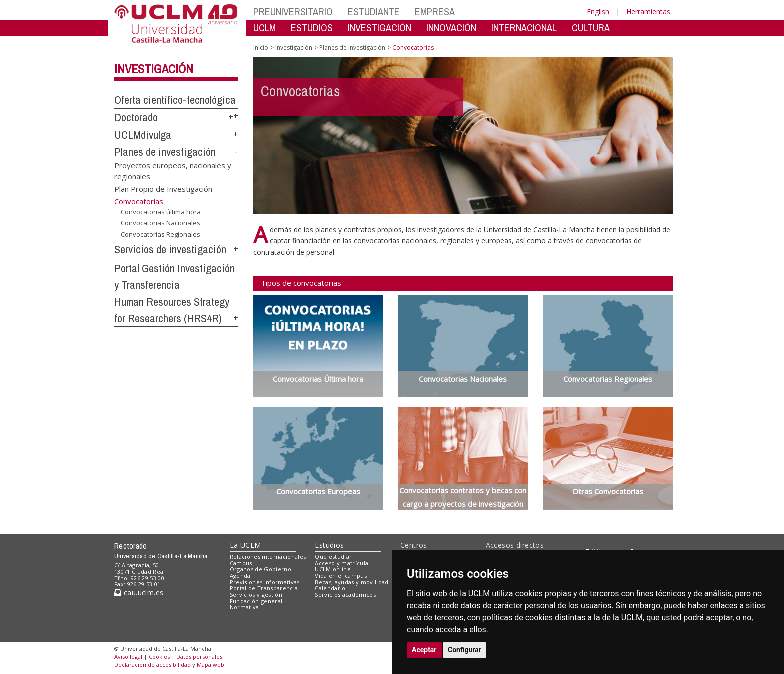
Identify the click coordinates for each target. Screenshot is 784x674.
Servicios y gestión (256, 595)
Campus (241, 563)
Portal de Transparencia (264, 588)
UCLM (265, 27)
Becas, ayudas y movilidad (352, 582)
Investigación (154, 69)
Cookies (159, 657)
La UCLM (246, 545)
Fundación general (256, 601)
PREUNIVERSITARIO (293, 11)
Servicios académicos (345, 595)
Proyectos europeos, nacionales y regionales (173, 170)
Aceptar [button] (424, 650)
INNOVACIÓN (451, 27)
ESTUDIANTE (374, 11)
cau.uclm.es (139, 593)
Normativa (245, 607)
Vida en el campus (341, 576)
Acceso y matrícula (342, 563)
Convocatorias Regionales (161, 234)
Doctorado (136, 117)
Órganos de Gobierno (261, 569)
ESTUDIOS (312, 27)
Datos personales (199, 657)
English (598, 11)
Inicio (261, 47)
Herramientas (648, 11)
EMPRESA (435, 11)
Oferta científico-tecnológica (175, 100)
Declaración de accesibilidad (153, 665)
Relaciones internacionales (268, 557)
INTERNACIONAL (524, 27)
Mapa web (211, 665)
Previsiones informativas (265, 582)
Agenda (240, 576)
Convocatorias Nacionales (161, 223)
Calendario (330, 588)
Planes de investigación (165, 152)
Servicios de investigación (170, 249)
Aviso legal (128, 657)
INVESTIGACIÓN (380, 27)
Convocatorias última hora (161, 212)
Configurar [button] (465, 650)
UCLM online (333, 569)
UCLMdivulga (143, 135)
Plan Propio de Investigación (163, 189)
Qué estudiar (333, 557)
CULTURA (591, 27)
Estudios (329, 545)
